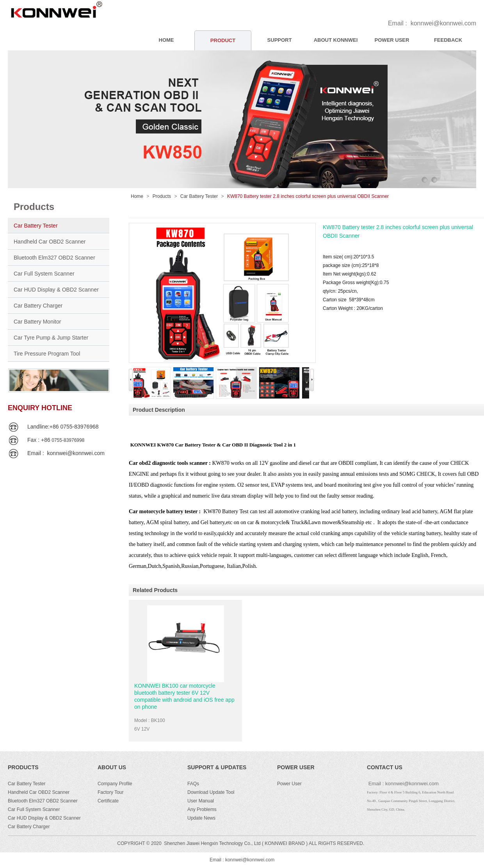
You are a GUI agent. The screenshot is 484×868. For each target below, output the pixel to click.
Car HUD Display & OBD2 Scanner (56, 290)
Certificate (108, 801)
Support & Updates (217, 767)
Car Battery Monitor (37, 322)
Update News (201, 818)
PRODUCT (223, 40)
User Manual (201, 801)
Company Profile (115, 784)
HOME (166, 40)
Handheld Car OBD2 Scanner (50, 242)
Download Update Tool (211, 792)
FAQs (193, 784)
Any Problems (202, 809)
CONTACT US (385, 767)
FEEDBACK (448, 40)
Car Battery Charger (38, 306)
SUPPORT (280, 40)
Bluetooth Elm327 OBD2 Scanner (54, 258)
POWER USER (392, 40)
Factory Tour (110, 792)
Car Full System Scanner (44, 274)
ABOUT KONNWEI (336, 40)
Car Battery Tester (36, 226)
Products (162, 196)
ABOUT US (112, 767)
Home (137, 196)
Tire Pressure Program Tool (47, 354)
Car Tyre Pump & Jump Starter (51, 338)
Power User (289, 784)
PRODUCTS (23, 767)
